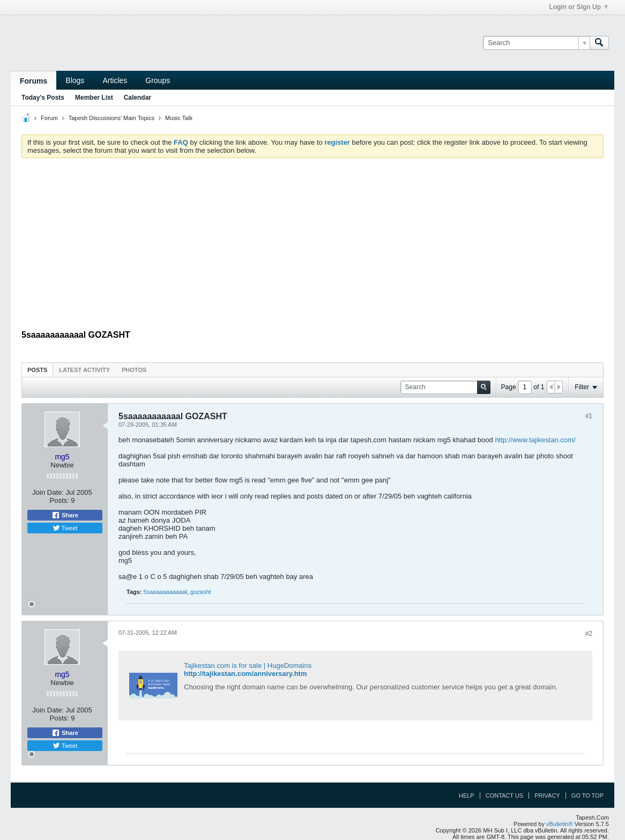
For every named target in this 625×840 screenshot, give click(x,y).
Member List (94, 98)
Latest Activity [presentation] (84, 370)
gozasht (201, 592)
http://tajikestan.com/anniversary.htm (245, 674)
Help (467, 796)
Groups (158, 80)
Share (65, 515)
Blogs (75, 80)
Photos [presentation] (134, 370)
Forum (49, 118)
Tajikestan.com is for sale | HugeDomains (248, 666)
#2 (589, 634)
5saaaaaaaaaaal (165, 592)
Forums (34, 81)
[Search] (536, 43)
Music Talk (179, 118)
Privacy (547, 796)
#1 (589, 416)
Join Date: (48, 492)
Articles (115, 80)
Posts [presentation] (37, 370)
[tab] (37, 370)
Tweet (65, 528)
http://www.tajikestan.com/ (535, 440)
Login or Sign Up (578, 7)
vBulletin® (560, 824)
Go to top (587, 796)
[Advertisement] (312, 247)
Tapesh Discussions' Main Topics (111, 118)
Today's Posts (43, 98)
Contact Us (505, 796)
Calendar (137, 98)
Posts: (59, 500)
